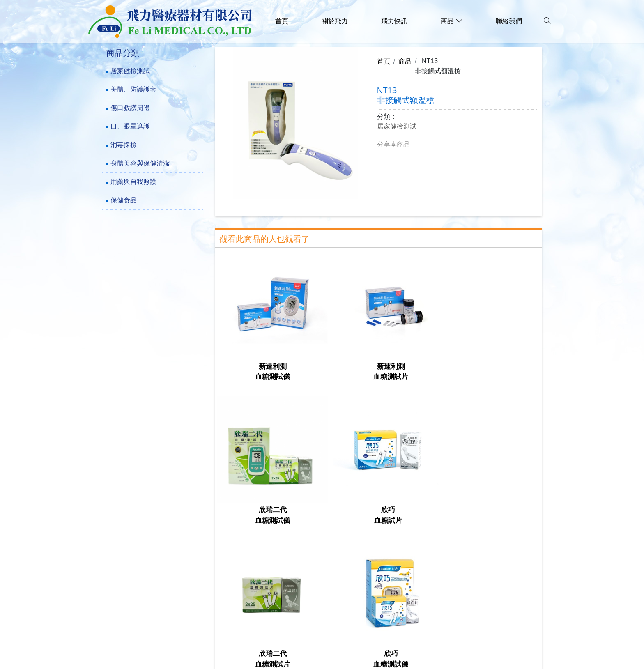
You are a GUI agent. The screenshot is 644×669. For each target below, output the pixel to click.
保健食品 (124, 200)
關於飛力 (335, 21)
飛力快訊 (394, 21)
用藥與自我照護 (133, 182)
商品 (405, 61)
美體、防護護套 (133, 89)
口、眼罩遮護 (130, 126)
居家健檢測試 (130, 71)
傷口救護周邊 (130, 108)
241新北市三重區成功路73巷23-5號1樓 (182, 583)
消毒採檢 (124, 145)
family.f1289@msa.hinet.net (166, 621)
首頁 (282, 21)
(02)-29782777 (144, 596)
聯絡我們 (509, 21)
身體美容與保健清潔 (140, 163)
